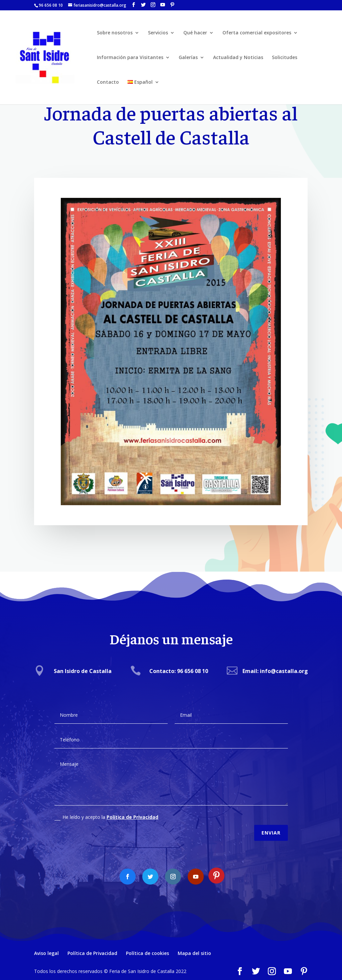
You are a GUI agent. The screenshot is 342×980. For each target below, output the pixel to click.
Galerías (188, 58)
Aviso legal (46, 953)
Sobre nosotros (115, 33)
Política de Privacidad (132, 811)
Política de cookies (147, 953)
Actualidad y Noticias (238, 58)
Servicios (158, 33)
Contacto (108, 82)
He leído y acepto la (106, 811)
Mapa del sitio (194, 953)
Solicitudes (285, 58)
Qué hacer (195, 33)
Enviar (271, 827)
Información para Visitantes (130, 58)
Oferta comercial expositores (257, 33)
